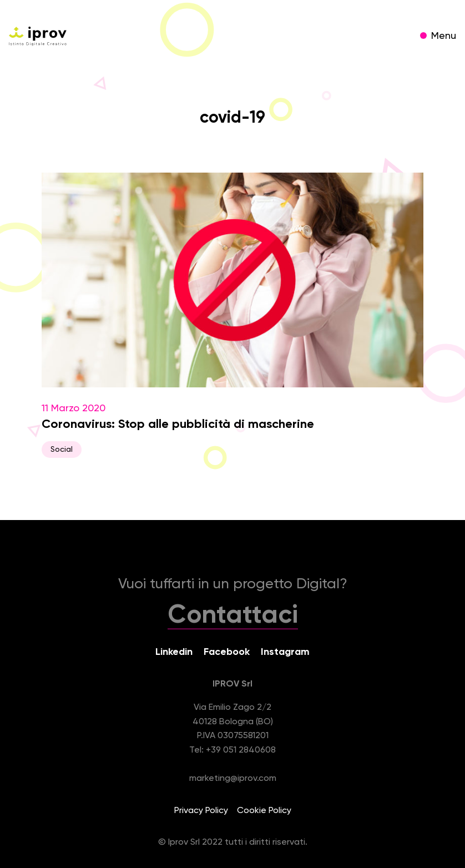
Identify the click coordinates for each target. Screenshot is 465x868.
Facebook (227, 652)
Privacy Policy (201, 811)
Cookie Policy (264, 811)
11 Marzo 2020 (232, 315)
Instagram (285, 652)
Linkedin (174, 652)
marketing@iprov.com (233, 779)
